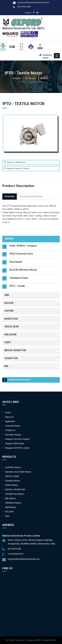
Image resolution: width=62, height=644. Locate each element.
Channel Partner (13, 426)
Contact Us (10, 430)
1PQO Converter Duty (21, 254)
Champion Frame (19, 278)
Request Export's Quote (17, 169)
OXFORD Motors (13, 467)
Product (17, 78)
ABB (7, 295)
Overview (10, 197)
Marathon (11, 319)
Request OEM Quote (15, 162)
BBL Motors (11, 498)
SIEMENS (44, 78)
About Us (9, 417)
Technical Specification (31, 197)
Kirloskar (10, 335)
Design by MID (34, 640)
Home (8, 413)
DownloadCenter (45, 57)
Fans (7, 516)
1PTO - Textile (17, 286)
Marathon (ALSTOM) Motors (18, 472)
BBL (6, 366)
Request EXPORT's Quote (17, 448)
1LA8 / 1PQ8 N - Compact (23, 246)
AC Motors (30, 78)
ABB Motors (11, 507)
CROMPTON (11, 359)
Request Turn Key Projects (17, 439)
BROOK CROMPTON (15, 351)
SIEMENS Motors (13, 503)
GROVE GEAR (11, 327)
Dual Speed (16, 262)
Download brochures (16, 380)
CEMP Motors (12, 485)
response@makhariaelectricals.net (33, 2)
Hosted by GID (49, 640)
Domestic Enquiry (13, 435)
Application (10, 421)
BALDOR (9, 303)
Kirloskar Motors (13, 481)
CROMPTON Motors (15, 494)
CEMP (8, 343)
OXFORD (9, 311)
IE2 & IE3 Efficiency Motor (23, 270)
